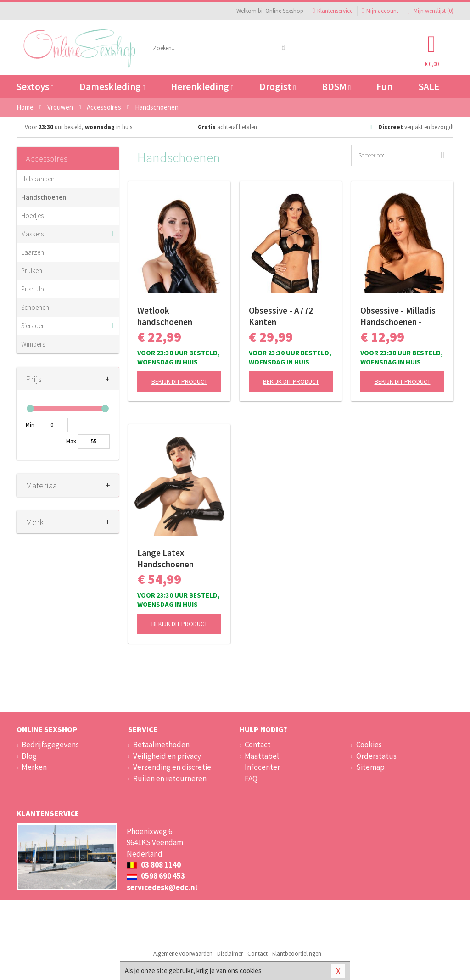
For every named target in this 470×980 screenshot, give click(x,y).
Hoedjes (32, 216)
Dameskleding (112, 87)
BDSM (336, 87)
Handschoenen (44, 197)
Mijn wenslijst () (431, 11)
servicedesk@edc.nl (162, 887)
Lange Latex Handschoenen (165, 558)
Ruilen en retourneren (170, 778)
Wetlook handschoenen (165, 316)
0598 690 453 (156, 876)
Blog (29, 756)
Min (30, 425)
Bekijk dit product (179, 381)
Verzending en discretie (172, 767)
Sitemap (370, 767)
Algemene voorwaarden (183, 954)
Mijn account (380, 11)
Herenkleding (202, 87)
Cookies (369, 745)
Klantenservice (333, 11)
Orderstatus (376, 756)
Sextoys (35, 87)
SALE (429, 87)
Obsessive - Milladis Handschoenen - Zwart (398, 316)
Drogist (277, 87)
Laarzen (33, 252)
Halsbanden (38, 179)
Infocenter (262, 767)
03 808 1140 (154, 865)
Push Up (33, 289)
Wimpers (33, 344)
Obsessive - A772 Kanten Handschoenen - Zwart (281, 316)
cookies (251, 971)
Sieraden (33, 326)
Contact (258, 745)
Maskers (32, 234)
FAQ (251, 778)
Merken (34, 767)
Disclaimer (230, 954)
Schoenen (35, 307)
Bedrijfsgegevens (50, 745)
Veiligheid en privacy (167, 756)
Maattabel (262, 756)
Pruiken (32, 271)
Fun (384, 87)
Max (71, 441)
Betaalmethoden (161, 745)
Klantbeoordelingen (297, 954)
